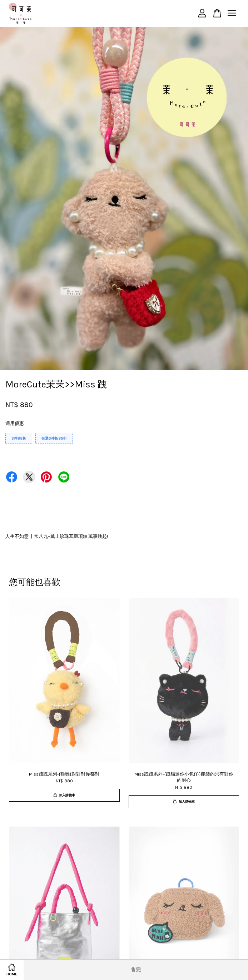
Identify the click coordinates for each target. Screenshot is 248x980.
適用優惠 (15, 423)
